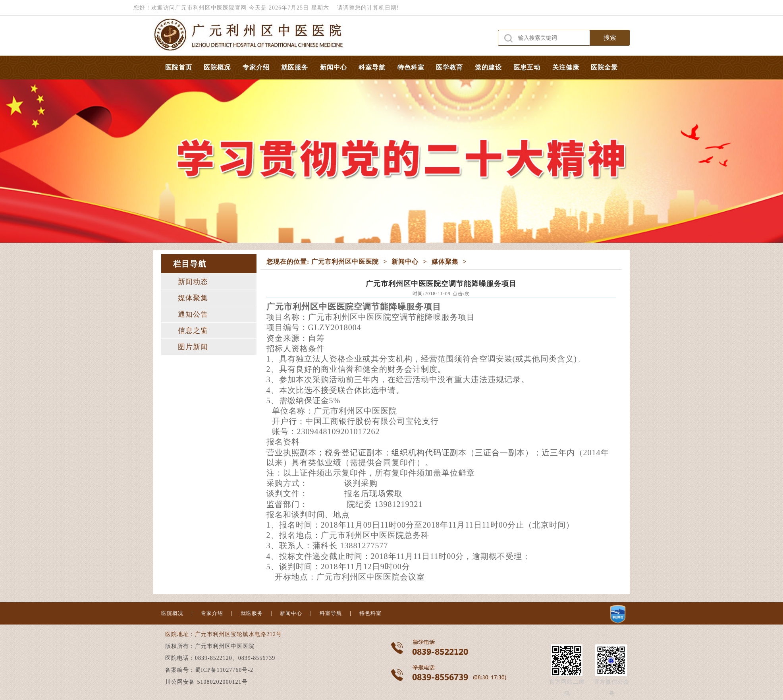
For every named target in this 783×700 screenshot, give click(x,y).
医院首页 (179, 67)
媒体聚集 (193, 298)
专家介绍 (256, 67)
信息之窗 (193, 331)
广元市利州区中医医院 (345, 262)
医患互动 (527, 67)
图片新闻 (193, 347)
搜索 (610, 38)
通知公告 (193, 314)
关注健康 (566, 67)
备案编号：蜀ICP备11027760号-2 (209, 670)
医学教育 (449, 67)
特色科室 (411, 67)
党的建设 (488, 67)
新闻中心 (334, 67)
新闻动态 (193, 282)
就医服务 (295, 67)
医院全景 (604, 67)
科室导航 (372, 67)
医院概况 (217, 67)
